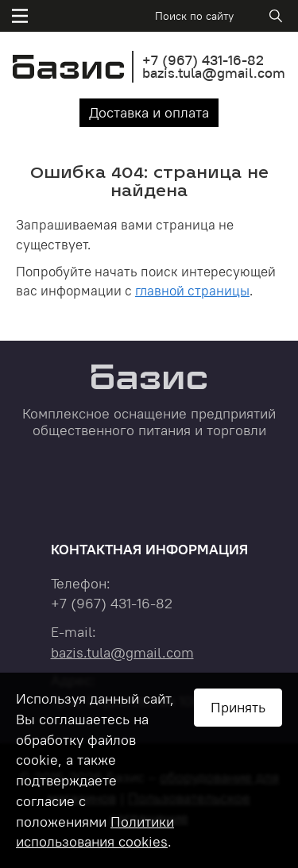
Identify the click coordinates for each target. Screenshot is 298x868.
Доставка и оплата (149, 112)
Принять (238, 707)
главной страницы (192, 291)
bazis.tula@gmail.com (214, 73)
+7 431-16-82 (203, 60)
